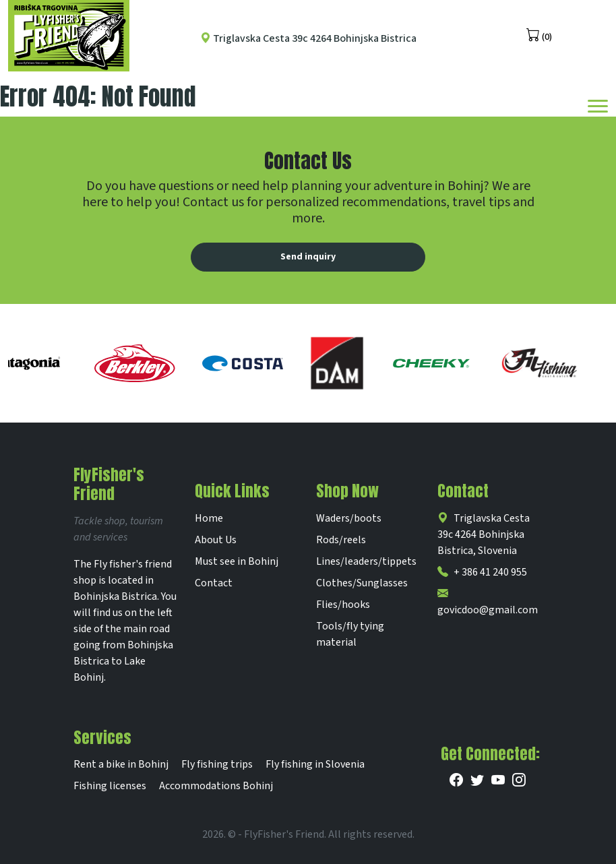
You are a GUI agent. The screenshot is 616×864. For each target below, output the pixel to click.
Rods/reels (341, 540)
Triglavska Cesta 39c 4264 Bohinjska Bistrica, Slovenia (484, 534)
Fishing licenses (110, 786)
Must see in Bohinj (237, 561)
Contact (214, 583)
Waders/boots (349, 518)
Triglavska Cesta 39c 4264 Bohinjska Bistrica (308, 38)
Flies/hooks (343, 605)
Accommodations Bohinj (216, 786)
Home (209, 518)
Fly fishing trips (217, 764)
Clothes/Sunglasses (362, 583)
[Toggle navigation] (598, 105)
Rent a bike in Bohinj (121, 764)
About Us (216, 540)
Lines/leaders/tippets (366, 561)
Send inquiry (308, 257)
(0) (539, 36)
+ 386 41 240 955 (482, 572)
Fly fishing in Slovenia (315, 764)
